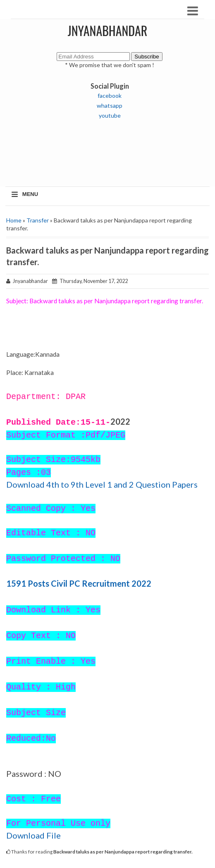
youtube (110, 115)
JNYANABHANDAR (108, 30)
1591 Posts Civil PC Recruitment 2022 (79, 583)
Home (14, 220)
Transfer (38, 220)
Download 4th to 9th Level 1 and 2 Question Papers (102, 484)
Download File (33, 835)
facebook (110, 96)
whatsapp (110, 105)
